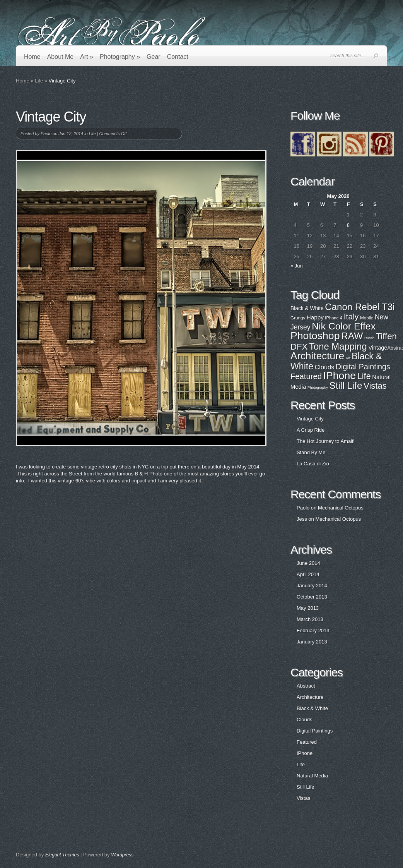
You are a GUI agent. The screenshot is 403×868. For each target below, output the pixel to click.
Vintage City (310, 419)
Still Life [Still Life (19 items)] (346, 385)
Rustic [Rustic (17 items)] (369, 338)
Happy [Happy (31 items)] (315, 317)
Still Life (306, 787)
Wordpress (122, 855)
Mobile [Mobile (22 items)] (367, 318)
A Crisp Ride (311, 430)
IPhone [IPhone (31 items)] (340, 376)
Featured (307, 742)
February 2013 (313, 630)
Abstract (306, 686)
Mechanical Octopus (341, 508)
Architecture (310, 697)
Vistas (303, 798)
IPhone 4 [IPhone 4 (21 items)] (334, 318)
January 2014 (312, 586)
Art (87, 57)
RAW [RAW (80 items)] (352, 336)
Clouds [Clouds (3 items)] (325, 367)
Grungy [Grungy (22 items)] (298, 318)
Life (39, 81)
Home (32, 57)
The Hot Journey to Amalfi (326, 441)
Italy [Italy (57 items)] (351, 316)
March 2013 (310, 619)
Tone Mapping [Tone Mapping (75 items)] (338, 346)
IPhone (305, 753)
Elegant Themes (62, 855)
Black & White (312, 708)
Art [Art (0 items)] (348, 358)
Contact (178, 57)
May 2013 (308, 608)
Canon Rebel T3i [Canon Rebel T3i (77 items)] (360, 307)
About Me (60, 57)
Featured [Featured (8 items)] (306, 376)
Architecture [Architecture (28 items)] (317, 356)
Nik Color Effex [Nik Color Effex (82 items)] (344, 326)
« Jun (297, 266)
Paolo (46, 134)
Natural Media (312, 776)
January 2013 (312, 642)
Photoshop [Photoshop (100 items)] (315, 336)
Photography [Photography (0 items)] (318, 388)
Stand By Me (311, 452)
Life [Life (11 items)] (364, 376)
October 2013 (312, 597)
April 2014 (308, 574)
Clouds (304, 720)
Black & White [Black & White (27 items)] (307, 308)
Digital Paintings (315, 731)
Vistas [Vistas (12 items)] (375, 386)
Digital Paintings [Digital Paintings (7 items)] (363, 367)
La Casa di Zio (313, 464)
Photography (120, 57)
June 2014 (308, 563)
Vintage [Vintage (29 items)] (378, 348)
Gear (154, 57)
